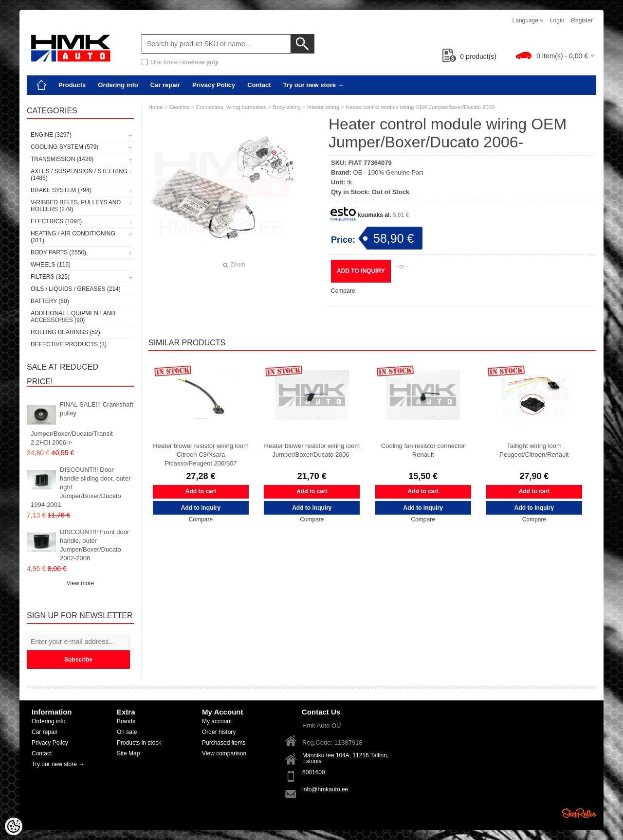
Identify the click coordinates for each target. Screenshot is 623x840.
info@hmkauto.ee (325, 789)
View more (80, 583)
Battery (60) (50, 301)
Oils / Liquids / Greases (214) (76, 289)
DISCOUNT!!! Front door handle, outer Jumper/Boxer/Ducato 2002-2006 (94, 545)
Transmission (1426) (62, 159)
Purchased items (224, 743)
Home (156, 107)
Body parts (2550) (58, 252)
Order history (219, 732)
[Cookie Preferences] (14, 826)
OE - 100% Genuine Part (388, 172)
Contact (259, 85)
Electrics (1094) (56, 221)
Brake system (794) (61, 190)
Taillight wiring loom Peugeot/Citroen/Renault (534, 450)
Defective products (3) (69, 344)
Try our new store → (314, 85)
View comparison (224, 753)
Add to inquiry (361, 271)
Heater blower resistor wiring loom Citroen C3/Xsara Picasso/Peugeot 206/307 (201, 455)
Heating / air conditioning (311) (73, 237)
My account (217, 721)
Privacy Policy (214, 85)
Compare (343, 291)
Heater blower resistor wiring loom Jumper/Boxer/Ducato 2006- (312, 450)
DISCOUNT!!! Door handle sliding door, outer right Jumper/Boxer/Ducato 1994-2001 (81, 487)
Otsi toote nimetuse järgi (184, 62)
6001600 (314, 772)
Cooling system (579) (64, 147)
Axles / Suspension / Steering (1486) (79, 175)
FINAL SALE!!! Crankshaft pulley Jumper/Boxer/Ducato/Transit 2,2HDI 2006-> (82, 423)
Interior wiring (323, 107)
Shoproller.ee (579, 813)
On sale (127, 732)
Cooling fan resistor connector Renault (423, 450)
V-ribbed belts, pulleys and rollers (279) (76, 206)
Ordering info (118, 85)
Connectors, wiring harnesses (231, 107)
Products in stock (139, 743)
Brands (126, 721)
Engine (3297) (51, 135)
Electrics (180, 107)
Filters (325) (50, 277)
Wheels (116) (51, 265)
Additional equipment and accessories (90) (73, 317)
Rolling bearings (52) (65, 332)
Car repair (165, 85)
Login (557, 20)
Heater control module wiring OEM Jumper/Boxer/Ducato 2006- (421, 107)
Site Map (128, 753)
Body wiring (287, 107)
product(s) (469, 56)
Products (72, 85)
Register (582, 20)
